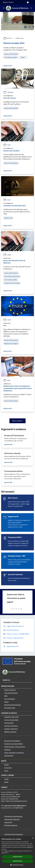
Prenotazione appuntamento (13, 816)
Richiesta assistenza (11, 825)
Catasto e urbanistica (11, 729)
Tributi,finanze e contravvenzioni (15, 747)
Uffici (6, 696)
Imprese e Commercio (11, 726)
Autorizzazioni (9, 756)
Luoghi (6, 779)
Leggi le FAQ (8, 822)
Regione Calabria (8, 2)
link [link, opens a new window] (8, 853)
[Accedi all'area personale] (28, 2)
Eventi (6, 782)
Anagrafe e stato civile (11, 717)
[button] (18, 865)
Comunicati (8, 92)
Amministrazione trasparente (14, 834)
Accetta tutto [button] (17, 857)
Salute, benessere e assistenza (14, 753)
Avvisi (7, 145)
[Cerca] (31, 8)
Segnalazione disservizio (12, 819)
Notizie (9, 38)
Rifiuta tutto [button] (17, 861)
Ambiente (7, 750)
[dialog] (17, 852)
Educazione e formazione (12, 741)
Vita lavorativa (9, 723)
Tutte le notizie (17, 421)
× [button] (33, 838)
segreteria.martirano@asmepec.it (15, 806)
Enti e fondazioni (10, 699)
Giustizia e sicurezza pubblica (14, 744)
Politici (6, 702)
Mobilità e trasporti (10, 732)
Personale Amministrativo (13, 705)
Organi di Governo (10, 690)
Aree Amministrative (11, 693)
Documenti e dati (10, 708)
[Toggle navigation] (4, 8)
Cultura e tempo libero (11, 720)
